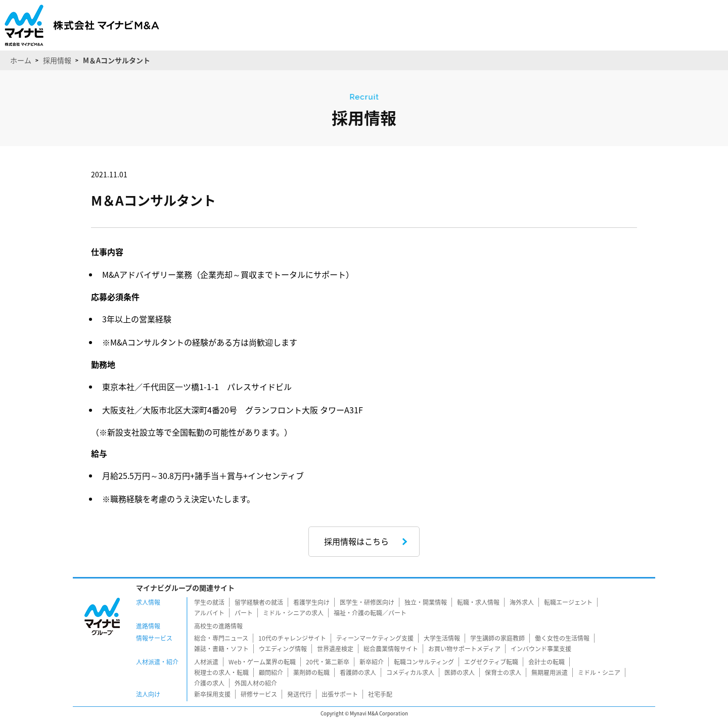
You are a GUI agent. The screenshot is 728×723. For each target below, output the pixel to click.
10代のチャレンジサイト (292, 638)
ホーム (21, 60)
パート (244, 613)
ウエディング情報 (283, 649)
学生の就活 (209, 602)
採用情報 (57, 60)
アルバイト (209, 613)
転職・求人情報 (478, 602)
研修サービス (259, 694)
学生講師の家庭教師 (497, 638)
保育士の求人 (503, 672)
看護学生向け (311, 602)
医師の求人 (460, 672)
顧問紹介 (271, 672)
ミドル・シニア (599, 672)
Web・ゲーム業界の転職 (262, 662)
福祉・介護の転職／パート (370, 613)
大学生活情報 (442, 638)
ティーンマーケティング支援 (375, 638)
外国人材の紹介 (256, 683)
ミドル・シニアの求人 (293, 613)
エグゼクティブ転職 (491, 662)
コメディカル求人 (410, 672)
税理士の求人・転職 (221, 672)
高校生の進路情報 (218, 626)
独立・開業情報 (426, 602)
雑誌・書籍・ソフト (221, 649)
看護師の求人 (358, 672)
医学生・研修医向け (367, 602)
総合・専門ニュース (221, 638)
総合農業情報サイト (391, 649)
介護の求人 (209, 683)
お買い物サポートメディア (464, 649)
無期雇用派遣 (550, 672)
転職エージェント (568, 602)
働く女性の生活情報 (562, 638)
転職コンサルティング (424, 662)
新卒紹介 (372, 662)
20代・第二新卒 (328, 662)
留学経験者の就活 (259, 602)
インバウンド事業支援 (541, 649)
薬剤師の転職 (311, 672)
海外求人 (522, 602)
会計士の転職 (547, 662)
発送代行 (299, 694)
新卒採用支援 (212, 694)
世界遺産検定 (335, 649)
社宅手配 (380, 694)
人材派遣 (206, 662)
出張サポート (340, 694)
